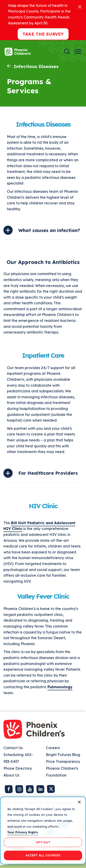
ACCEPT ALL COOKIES (43, 855)
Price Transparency (63, 761)
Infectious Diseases (36, 66)
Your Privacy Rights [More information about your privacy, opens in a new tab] (23, 832)
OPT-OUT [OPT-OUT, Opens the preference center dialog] (43, 842)
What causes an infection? (49, 230)
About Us (11, 775)
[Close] (80, 7)
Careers (53, 748)
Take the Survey (43, 34)
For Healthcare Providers (48, 473)
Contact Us (13, 748)
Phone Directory (18, 768)
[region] (43, 830)
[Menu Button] (78, 51)
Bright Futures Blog (63, 755)
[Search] (67, 51)
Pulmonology (60, 687)
